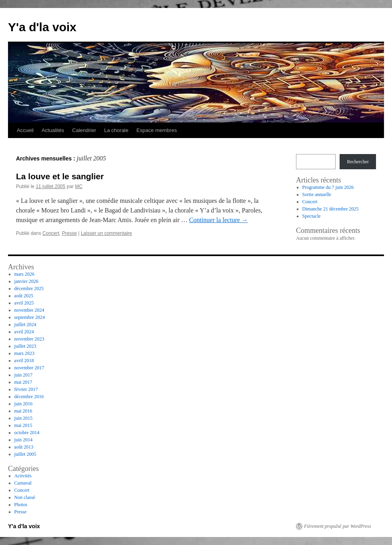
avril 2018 (24, 361)
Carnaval (23, 483)
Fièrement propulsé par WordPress (337, 526)
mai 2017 (23, 382)
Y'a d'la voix (42, 27)
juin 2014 (24, 440)
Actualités (53, 130)
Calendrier (84, 130)
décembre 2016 (29, 397)
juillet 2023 (25, 346)
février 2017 (26, 389)
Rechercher (358, 162)
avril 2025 (24, 303)
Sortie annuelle (317, 194)
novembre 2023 (29, 339)
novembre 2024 (29, 310)
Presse (69, 233)
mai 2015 (23, 425)
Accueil (25, 130)
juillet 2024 (25, 325)
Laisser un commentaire (106, 233)
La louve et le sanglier (60, 176)
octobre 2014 (27, 433)
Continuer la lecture (219, 220)
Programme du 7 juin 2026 (328, 187)
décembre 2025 (29, 289)
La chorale (116, 130)
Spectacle (312, 216)
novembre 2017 (29, 368)
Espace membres (157, 130)
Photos (21, 505)
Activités (23, 476)
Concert (51, 233)
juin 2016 (24, 404)
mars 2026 (24, 274)
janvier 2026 (26, 281)
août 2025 (24, 296)
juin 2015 (24, 418)
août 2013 (24, 447)
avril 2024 (24, 332)
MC (79, 186)
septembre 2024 (30, 317)
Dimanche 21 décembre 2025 (331, 209)
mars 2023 (24, 353)
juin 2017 (24, 375)
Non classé (25, 497)
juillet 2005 (25, 454)
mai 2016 (23, 411)
